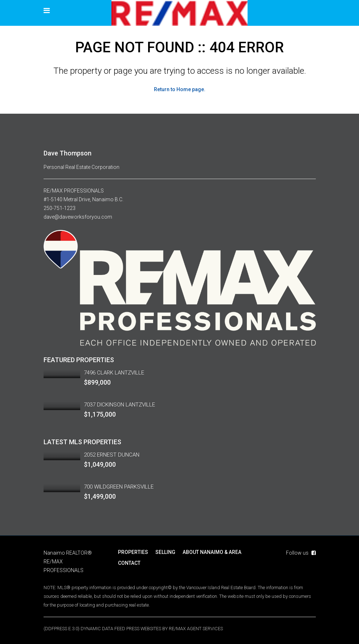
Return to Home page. (180, 89)
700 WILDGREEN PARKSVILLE (119, 487)
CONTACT (129, 563)
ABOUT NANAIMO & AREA (212, 552)
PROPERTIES (133, 552)
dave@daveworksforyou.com (78, 217)
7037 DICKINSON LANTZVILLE (119, 405)
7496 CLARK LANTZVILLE (114, 373)
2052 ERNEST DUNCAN (112, 455)
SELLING (165, 552)
